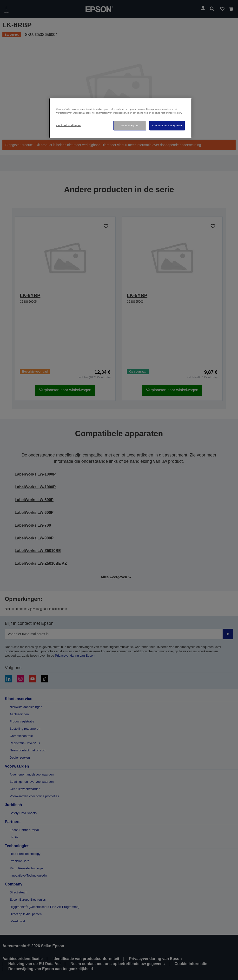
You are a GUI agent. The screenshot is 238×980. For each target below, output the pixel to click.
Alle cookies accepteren (167, 126)
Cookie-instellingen (69, 125)
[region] (121, 118)
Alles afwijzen (130, 126)
